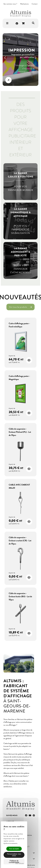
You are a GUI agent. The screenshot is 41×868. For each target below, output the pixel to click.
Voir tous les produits (20, 307)
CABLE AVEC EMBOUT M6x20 (19, 486)
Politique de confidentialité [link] (14, 862)
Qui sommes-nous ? (10, 4)
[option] (20, 60)
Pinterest (34, 815)
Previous (6, 59)
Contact (35, 4)
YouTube (30, 815)
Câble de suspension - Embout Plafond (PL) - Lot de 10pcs (20, 432)
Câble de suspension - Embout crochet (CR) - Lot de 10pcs (20, 541)
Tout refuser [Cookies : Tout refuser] (19, 863)
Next (36, 59)
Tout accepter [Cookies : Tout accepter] (14, 849)
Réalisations (25, 4)
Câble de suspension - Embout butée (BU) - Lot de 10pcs (20, 596)
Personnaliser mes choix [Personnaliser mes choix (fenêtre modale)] (14, 855)
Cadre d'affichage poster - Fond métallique (19, 325)
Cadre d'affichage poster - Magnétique (19, 378)
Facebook (26, 815)
